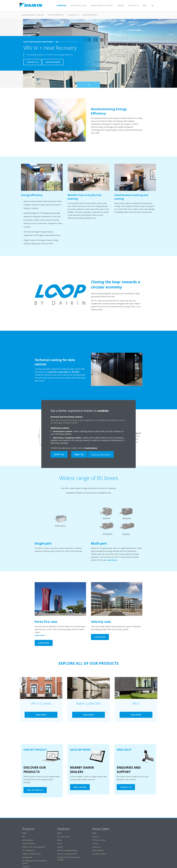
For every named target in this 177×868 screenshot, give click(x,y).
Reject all (79, 454)
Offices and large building (67, 850)
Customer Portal (99, 854)
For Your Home (63, 837)
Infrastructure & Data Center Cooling (69, 858)
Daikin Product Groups (33, 15)
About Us (96, 837)
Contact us (73, 15)
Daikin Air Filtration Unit (31, 854)
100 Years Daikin (99, 840)
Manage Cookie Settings (101, 454)
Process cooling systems (67, 854)
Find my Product (56, 15)
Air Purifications (28, 850)
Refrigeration (27, 857)
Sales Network (90, 15)
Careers (95, 843)
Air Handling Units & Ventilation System (34, 862)
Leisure (60, 847)
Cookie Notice (91, 448)
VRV (24, 837)
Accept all (59, 454)
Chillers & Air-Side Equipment (34, 847)
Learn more (113, 560)
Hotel (59, 843)
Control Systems (29, 843)
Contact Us (97, 847)
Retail (59, 840)
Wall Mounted (28, 840)
